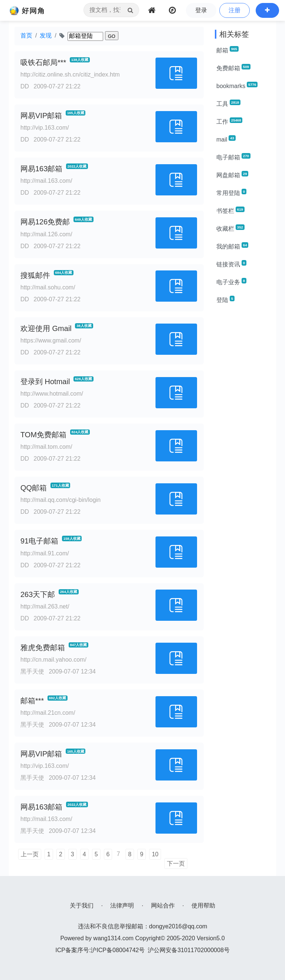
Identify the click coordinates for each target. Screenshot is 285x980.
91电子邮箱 (39, 541)
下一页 (176, 864)
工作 (229, 121)
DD (25, 86)
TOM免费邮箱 (43, 435)
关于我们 (82, 906)
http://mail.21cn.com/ (48, 713)
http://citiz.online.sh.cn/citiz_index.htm (70, 74)
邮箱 (227, 50)
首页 (26, 35)
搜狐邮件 (35, 275)
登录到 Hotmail (45, 382)
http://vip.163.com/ (45, 128)
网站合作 (163, 906)
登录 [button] (201, 10)
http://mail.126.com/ (46, 234)
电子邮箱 (233, 157)
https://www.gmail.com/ (51, 340)
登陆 (225, 299)
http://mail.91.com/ (45, 553)
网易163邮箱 (41, 169)
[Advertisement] (243, 422)
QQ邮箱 (34, 488)
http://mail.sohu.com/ (48, 287)
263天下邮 (38, 594)
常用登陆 (231, 192)
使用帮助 (203, 906)
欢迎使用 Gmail (46, 328)
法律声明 (122, 906)
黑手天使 (32, 671)
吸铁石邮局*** (43, 62)
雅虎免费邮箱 (43, 648)
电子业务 (231, 282)
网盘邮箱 (232, 175)
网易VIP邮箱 (41, 116)
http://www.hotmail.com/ (52, 394)
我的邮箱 (232, 246)
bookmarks (237, 85)
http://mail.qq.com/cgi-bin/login (60, 500)
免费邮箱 (233, 68)
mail (226, 139)
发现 (46, 35)
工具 (228, 103)
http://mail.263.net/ (45, 606)
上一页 (30, 854)
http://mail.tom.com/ (46, 447)
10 (155, 854)
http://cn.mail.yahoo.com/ (53, 660)
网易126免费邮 (45, 222)
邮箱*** (32, 701)
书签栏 (230, 210)
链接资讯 (231, 264)
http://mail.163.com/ (46, 181)
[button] (267, 10)
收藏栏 (230, 228)
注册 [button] (235, 10)
